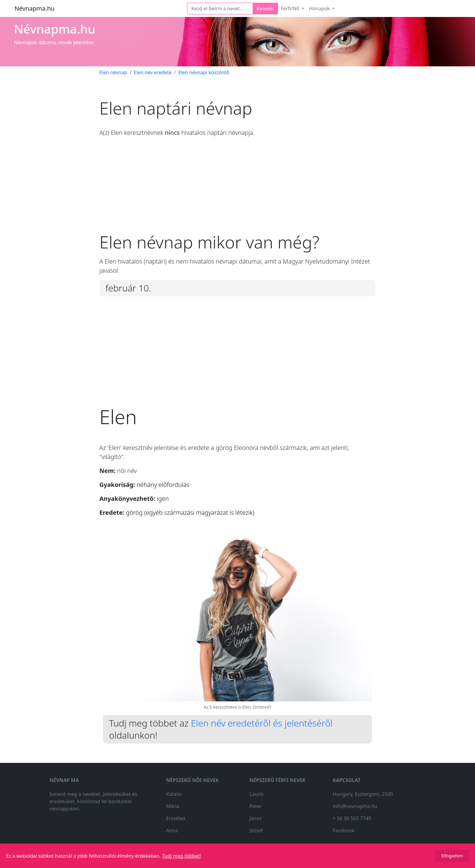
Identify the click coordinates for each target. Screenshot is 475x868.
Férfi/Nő (291, 8)
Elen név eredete (153, 72)
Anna (172, 830)
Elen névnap (113, 72)
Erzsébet (176, 818)
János (256, 818)
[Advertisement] (237, 189)
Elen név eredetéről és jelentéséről (262, 723)
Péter (256, 806)
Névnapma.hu (35, 8)
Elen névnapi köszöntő (204, 72)
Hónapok (320, 8)
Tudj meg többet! (181, 856)
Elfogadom (452, 856)
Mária (173, 806)
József (256, 830)
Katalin (174, 794)
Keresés (266, 8)
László (257, 794)
